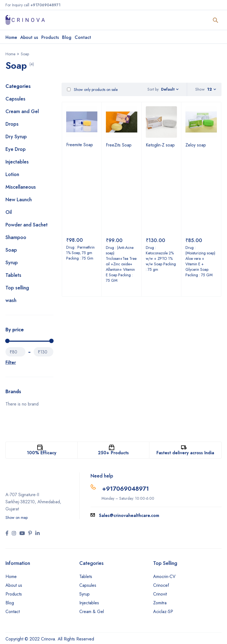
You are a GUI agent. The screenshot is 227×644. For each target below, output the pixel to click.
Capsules (15, 99)
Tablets (13, 275)
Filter (11, 362)
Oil (9, 212)
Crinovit (160, 594)
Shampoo (16, 237)
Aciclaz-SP (163, 612)
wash (11, 300)
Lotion (12, 174)
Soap (11, 250)
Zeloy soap (196, 145)
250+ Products (113, 453)
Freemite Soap (80, 145)
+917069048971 (125, 488)
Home (10, 54)
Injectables (17, 162)
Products (14, 594)
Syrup (12, 263)
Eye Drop (16, 149)
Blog (10, 603)
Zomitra (160, 603)
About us (14, 585)
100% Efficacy (42, 453)
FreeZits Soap (119, 145)
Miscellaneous (21, 187)
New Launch (19, 200)
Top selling (17, 288)
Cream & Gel (92, 612)
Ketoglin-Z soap (160, 145)
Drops (12, 124)
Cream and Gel (22, 111)
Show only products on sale (92, 90)
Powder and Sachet (27, 225)
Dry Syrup (16, 137)
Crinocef (161, 585)
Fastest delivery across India (185, 453)
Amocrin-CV (164, 577)
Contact (13, 612)
